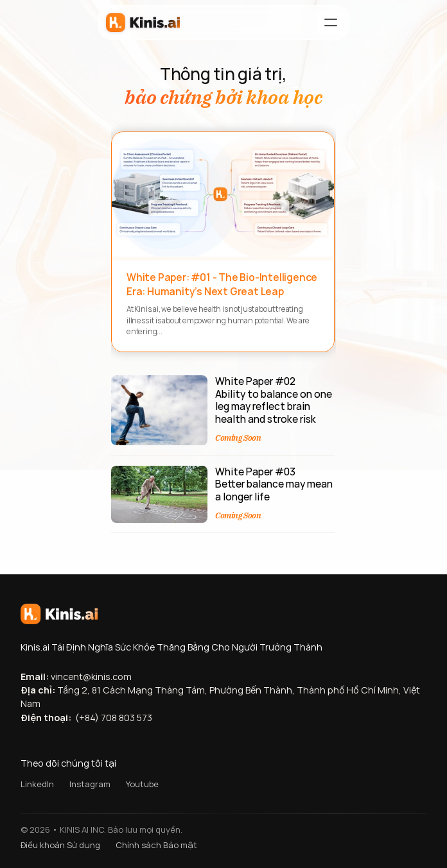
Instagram (90, 784)
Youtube (142, 784)
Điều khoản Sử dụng (60, 845)
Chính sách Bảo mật (156, 845)
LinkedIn (37, 784)
